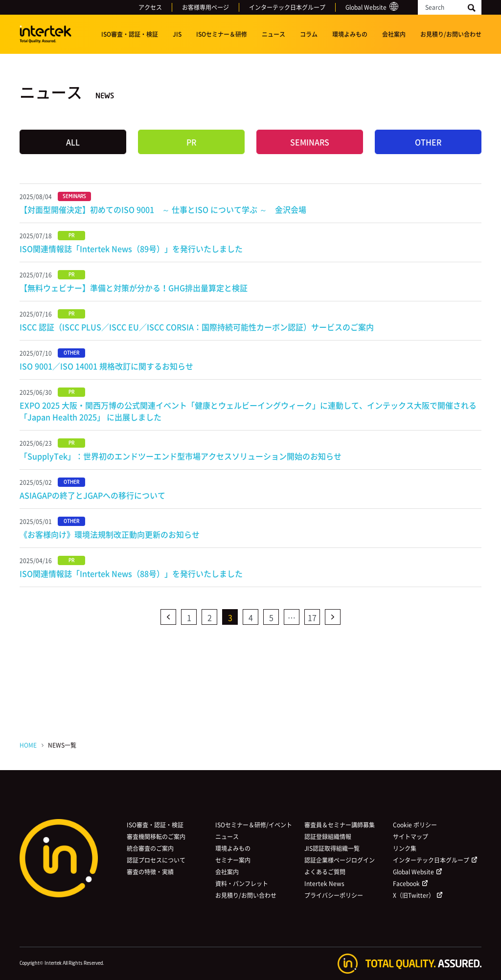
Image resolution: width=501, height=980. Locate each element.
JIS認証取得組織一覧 (332, 848)
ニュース (273, 34)
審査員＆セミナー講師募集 (340, 825)
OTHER (428, 142)
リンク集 (405, 848)
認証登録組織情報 (328, 837)
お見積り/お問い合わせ (451, 34)
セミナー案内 (233, 860)
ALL (73, 142)
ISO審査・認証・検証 (130, 34)
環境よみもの (350, 34)
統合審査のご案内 (150, 848)
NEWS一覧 (62, 745)
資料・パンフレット (242, 884)
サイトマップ (410, 837)
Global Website (366, 7)
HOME (28, 745)
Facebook (406, 884)
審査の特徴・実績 (150, 872)
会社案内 (394, 34)
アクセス (150, 7)
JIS (177, 34)
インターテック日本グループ (287, 7)
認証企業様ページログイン (340, 860)
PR (191, 142)
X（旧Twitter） (414, 895)
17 (312, 617)
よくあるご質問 (325, 872)
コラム (309, 34)
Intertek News (324, 884)
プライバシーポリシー (334, 895)
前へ (168, 617)
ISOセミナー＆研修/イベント (254, 825)
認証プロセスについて (156, 860)
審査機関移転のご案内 (156, 837)
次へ (333, 617)
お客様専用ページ (205, 7)
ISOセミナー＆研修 (222, 34)
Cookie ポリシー (415, 825)
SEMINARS (310, 142)
